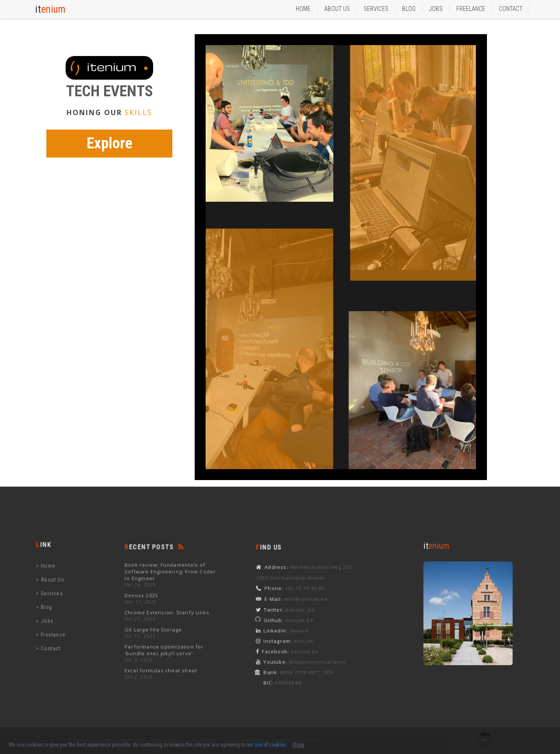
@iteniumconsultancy (317, 652)
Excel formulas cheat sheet (163, 659)
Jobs (436, 9)
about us (337, 9)
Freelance (471, 9)
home (52, 572)
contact (54, 639)
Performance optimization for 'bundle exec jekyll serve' (166, 643)
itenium (303, 628)
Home (303, 9)
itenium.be (308, 644)
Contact (511, 9)
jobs (51, 616)
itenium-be (303, 619)
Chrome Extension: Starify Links (168, 613)
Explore (110, 143)
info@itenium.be (308, 602)
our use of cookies (266, 745)
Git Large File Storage (157, 626)
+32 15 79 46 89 (308, 593)
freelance (56, 627)
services (376, 9)
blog (50, 605)
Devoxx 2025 (148, 599)
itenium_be (304, 611)
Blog (409, 9)
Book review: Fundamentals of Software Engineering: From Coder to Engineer (171, 580)
